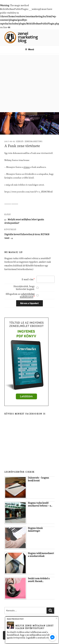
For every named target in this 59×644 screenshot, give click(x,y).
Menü (30, 49)
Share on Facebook (8, 201)
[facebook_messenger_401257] (52, 637)
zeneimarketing (34, 142)
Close (57, 618)
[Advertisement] (28, 83)
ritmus (27, 167)
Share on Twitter (15, 201)
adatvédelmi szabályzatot (27, 295)
